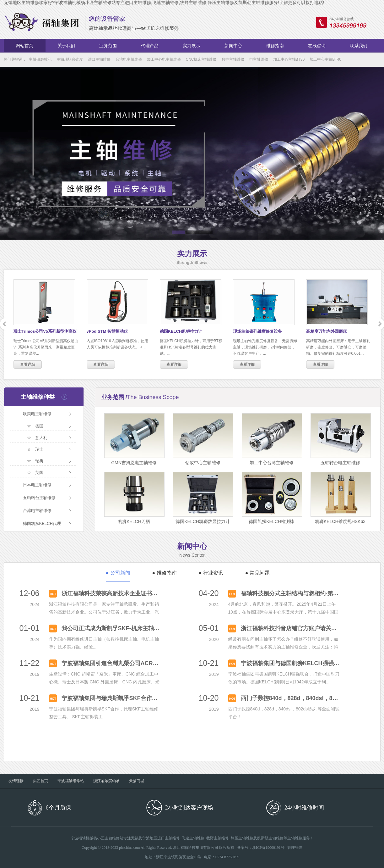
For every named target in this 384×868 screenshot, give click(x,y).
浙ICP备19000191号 (268, 848)
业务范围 (108, 46)
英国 (39, 473)
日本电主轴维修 (37, 485)
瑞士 (39, 449)
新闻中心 (233, 46)
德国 (39, 426)
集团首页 (41, 781)
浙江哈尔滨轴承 (106, 781)
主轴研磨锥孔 (40, 59)
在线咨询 (317, 46)
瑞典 (39, 461)
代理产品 (150, 46)
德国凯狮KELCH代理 (42, 523)
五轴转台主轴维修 (39, 498)
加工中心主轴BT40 (325, 59)
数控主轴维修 (233, 59)
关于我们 (66, 46)
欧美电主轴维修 (37, 414)
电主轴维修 (259, 59)
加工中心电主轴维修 (164, 59)
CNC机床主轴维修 (201, 59)
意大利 (41, 438)
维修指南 (275, 46)
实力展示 (192, 46)
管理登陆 (295, 848)
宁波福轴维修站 (71, 781)
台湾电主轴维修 (129, 59)
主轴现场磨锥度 (70, 59)
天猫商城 (137, 781)
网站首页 (24, 46)
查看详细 (28, 364)
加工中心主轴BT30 (289, 59)
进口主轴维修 (99, 59)
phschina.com (129, 848)
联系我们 (359, 46)
